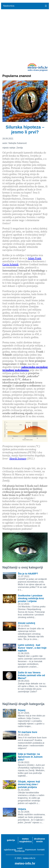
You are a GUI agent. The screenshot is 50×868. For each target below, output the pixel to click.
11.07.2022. (32, 582)
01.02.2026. (32, 816)
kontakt (41, 850)
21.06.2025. (32, 656)
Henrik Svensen (18, 459)
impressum (31, 850)
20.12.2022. (32, 606)
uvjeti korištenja (20, 850)
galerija (11, 840)
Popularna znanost (17, 76)
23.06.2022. (31, 765)
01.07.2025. (31, 718)
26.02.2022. (32, 740)
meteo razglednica (25, 840)
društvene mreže (39, 840)
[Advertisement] (25, 36)
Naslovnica (9, 6)
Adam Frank (35, 258)
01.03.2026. (31, 792)
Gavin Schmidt (10, 264)
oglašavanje (10, 850)
